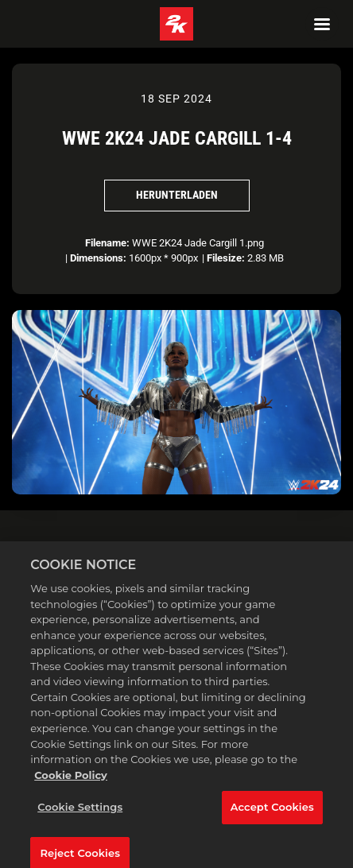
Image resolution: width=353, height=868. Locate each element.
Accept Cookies (272, 815)
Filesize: (226, 258)
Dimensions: (98, 258)
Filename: (107, 243)
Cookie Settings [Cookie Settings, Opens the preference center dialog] (80, 815)
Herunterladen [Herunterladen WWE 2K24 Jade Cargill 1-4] (177, 195)
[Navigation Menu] (322, 24)
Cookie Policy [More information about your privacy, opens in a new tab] (71, 782)
